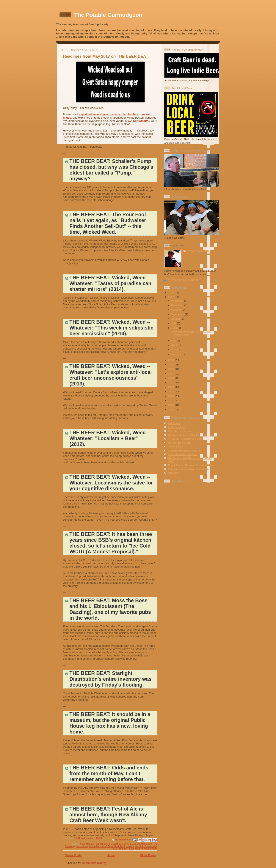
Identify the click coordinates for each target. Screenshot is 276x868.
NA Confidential (139, 121)
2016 (171, 360)
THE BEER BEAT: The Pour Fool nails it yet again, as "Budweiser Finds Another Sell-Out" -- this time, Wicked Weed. (108, 223)
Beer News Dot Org (180, 431)
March (175, 349)
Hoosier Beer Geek (179, 443)
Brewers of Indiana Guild (183, 435)
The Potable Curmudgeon (108, 15)
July (174, 323)
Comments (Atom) (94, 863)
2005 (171, 409)
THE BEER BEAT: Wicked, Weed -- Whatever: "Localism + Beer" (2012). (110, 438)
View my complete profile (183, 280)
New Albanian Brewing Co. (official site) (192, 465)
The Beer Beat (126, 849)
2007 (171, 400)
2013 (171, 374)
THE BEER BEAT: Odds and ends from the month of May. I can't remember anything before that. (109, 774)
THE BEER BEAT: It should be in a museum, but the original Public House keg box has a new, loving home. (110, 723)
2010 (171, 387)
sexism (130, 846)
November (178, 305)
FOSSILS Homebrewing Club (185, 439)
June (175, 328)
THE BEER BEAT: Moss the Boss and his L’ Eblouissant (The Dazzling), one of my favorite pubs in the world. (110, 609)
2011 (171, 382)
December (178, 301)
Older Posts (148, 855)
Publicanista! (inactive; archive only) (190, 469)
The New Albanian (198, 251)
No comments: (123, 840)
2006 (171, 405)
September (178, 314)
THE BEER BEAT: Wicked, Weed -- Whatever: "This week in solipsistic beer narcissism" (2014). (111, 328)
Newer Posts (73, 855)
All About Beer (177, 427)
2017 (171, 297)
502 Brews (174, 423)
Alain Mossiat (87, 844)
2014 (171, 369)
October (176, 310)
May (174, 340)
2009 (171, 391)
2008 (171, 396)
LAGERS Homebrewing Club (185, 450)
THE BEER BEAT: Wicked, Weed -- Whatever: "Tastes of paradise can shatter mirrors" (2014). (110, 283)
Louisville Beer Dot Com (183, 454)
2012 (171, 378)
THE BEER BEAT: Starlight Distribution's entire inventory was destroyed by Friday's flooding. (111, 679)
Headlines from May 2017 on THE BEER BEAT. (106, 56)
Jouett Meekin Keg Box (123, 844)
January (176, 354)
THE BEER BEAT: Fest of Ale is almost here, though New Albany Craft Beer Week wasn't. (108, 815)
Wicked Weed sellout (146, 849)
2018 (171, 292)
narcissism (82, 846)
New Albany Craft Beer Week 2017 (107, 846)
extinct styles (103, 844)
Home (111, 855)
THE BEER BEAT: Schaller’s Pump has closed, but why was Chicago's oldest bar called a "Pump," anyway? (111, 170)
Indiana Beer (176, 446)
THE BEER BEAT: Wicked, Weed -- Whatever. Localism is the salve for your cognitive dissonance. (111, 483)
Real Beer (174, 473)
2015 (171, 364)
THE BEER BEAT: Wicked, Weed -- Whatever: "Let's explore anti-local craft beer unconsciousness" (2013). (111, 375)
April (174, 345)
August (176, 319)
